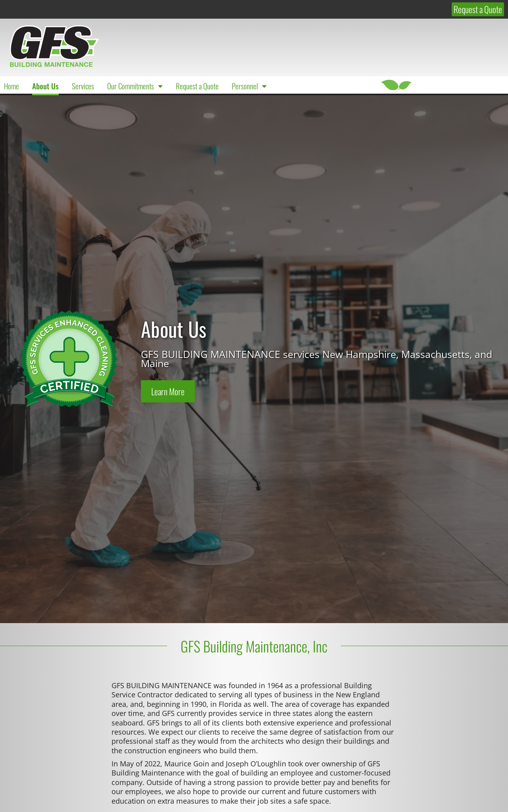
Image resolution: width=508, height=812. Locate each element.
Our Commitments (135, 86)
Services (83, 86)
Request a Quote (197, 86)
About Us (45, 86)
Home (12, 86)
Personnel (249, 86)
